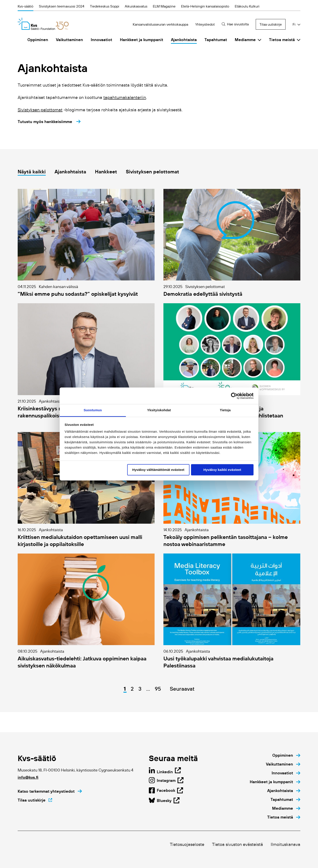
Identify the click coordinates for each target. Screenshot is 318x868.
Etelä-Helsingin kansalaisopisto (205, 6)
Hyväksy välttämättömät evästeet (158, 470)
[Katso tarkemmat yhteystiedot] (50, 791)
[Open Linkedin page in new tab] (166, 780)
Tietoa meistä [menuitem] (282, 40)
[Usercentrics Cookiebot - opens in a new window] (234, 396)
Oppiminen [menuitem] (38, 40)
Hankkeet (106, 172)
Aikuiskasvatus (136, 6)
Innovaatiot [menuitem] (101, 40)
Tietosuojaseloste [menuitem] (187, 844)
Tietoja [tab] (225, 410)
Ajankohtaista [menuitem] (184, 40)
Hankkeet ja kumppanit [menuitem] (142, 40)
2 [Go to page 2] (132, 689)
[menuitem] (286, 755)
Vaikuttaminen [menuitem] (69, 40)
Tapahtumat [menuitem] (216, 40)
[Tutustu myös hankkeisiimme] (49, 122)
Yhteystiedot (205, 24)
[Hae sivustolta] (235, 24)
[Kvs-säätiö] (43, 24)
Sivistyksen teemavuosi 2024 (62, 6)
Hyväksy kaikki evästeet (222, 470)
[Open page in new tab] (165, 771)
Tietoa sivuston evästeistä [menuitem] (238, 844)
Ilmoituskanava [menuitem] (286, 844)
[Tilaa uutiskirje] (35, 800)
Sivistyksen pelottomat (40, 110)
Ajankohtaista (70, 172)
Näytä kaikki (32, 172)
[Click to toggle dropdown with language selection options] (296, 24)
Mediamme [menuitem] (245, 40)
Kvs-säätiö (26, 6)
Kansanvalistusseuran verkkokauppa (160, 24)
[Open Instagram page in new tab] (166, 790)
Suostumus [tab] (93, 410)
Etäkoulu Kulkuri (247, 6)
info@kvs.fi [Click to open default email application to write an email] (28, 777)
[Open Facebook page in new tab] (164, 800)
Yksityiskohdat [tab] (159, 410)
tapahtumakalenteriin (125, 97)
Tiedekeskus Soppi (105, 6)
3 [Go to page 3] (140, 689)
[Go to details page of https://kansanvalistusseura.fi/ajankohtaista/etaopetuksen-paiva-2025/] (232, 365)
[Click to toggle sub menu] (259, 40)
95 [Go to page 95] (158, 689)
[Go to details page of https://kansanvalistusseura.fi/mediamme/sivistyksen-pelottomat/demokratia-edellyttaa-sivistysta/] (232, 243)
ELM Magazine (164, 6)
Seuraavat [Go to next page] (182, 689)
